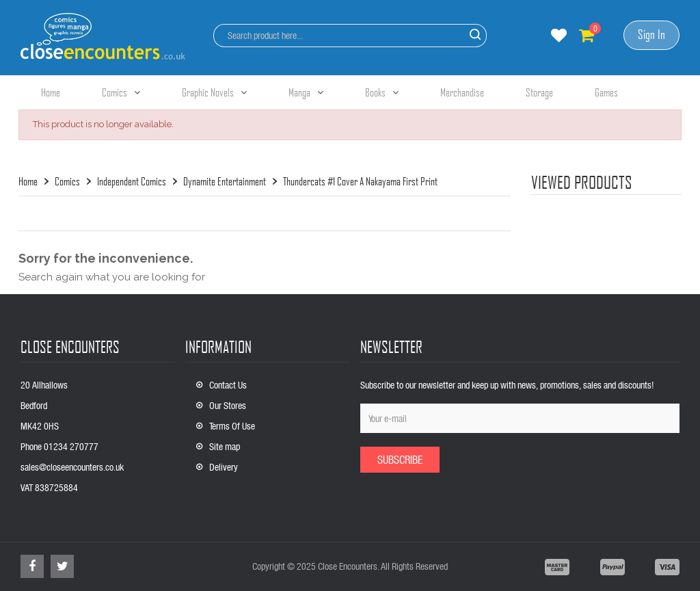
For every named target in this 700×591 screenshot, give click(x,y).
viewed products (581, 182)
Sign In (651, 34)
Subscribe (400, 459)
